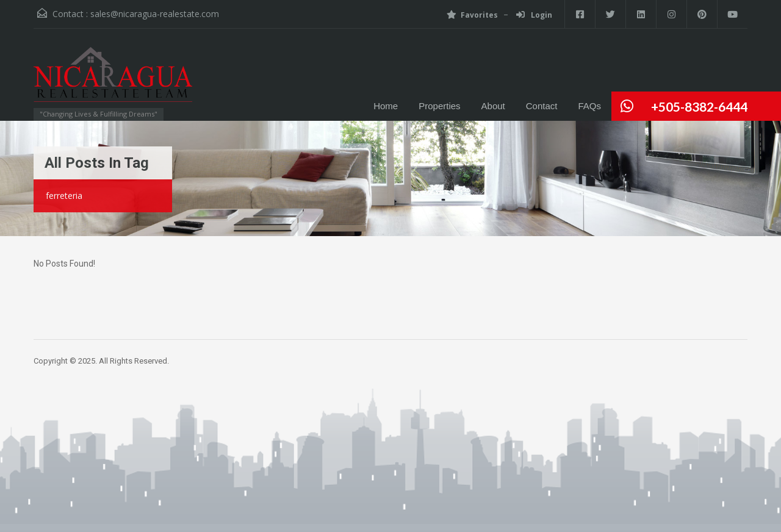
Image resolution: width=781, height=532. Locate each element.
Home (386, 106)
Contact (542, 106)
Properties (439, 106)
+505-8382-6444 (699, 106)
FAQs (589, 106)
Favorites (472, 15)
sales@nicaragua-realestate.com (155, 14)
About (493, 106)
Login (534, 15)
